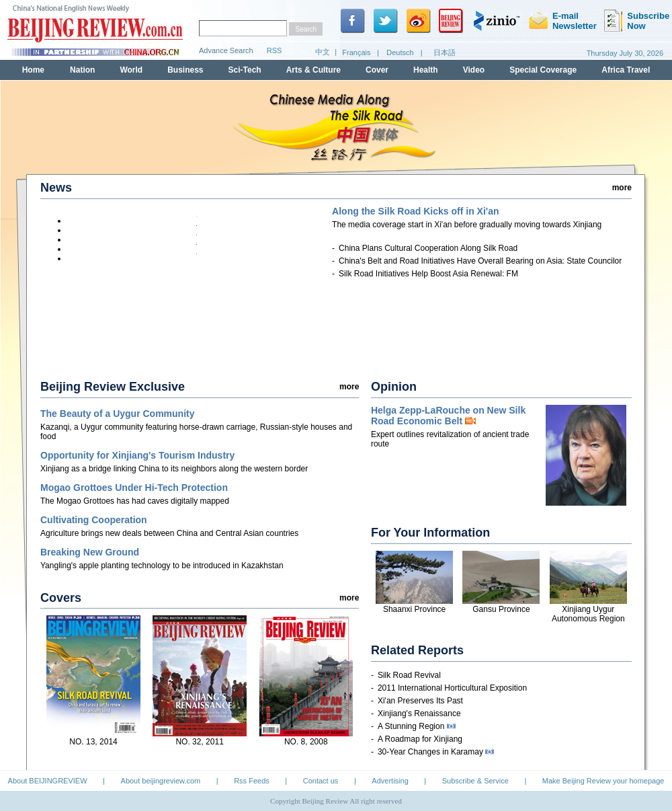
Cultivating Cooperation (94, 520)
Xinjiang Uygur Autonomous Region (588, 614)
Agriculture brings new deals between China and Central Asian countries (169, 533)
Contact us (321, 781)
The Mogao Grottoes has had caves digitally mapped (135, 501)
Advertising (390, 781)
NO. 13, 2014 (93, 742)
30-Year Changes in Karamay (436, 752)
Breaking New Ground (90, 552)
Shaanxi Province (414, 609)
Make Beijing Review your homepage (603, 781)
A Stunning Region (417, 726)
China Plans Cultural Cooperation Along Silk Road (428, 248)
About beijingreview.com (161, 781)
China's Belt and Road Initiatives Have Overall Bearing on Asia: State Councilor (480, 261)
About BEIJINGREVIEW (48, 781)
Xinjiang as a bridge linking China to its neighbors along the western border (174, 469)
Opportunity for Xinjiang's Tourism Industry (137, 455)
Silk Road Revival (409, 675)
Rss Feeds (252, 781)
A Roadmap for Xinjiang (420, 739)
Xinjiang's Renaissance (419, 713)
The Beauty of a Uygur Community (117, 414)
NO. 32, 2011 (199, 742)
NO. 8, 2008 (306, 742)
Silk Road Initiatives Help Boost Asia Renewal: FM (428, 274)
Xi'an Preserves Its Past (420, 701)
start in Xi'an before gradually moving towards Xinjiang (467, 225)
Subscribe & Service (475, 781)
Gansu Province (501, 609)
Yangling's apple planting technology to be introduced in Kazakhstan (162, 566)
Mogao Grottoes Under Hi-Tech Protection (134, 488)
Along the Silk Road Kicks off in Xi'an (415, 211)
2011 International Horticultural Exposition (452, 688)
